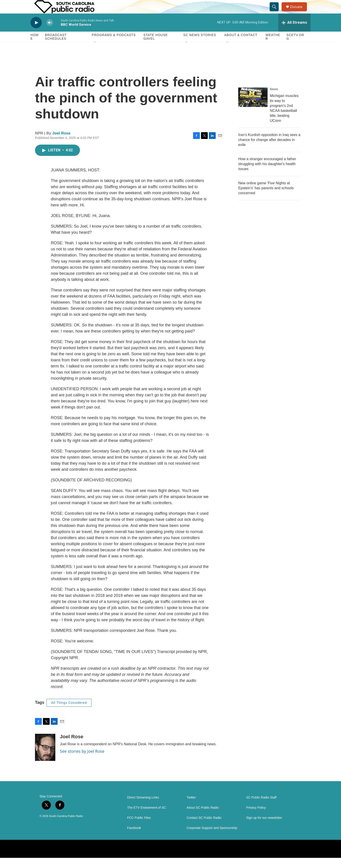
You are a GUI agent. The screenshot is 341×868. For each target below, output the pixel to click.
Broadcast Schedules (56, 47)
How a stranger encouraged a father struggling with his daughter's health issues (267, 174)
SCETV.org (295, 47)
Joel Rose (61, 143)
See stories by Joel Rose (82, 761)
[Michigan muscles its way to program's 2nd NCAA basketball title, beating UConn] (253, 107)
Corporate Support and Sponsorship (212, 838)
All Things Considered (69, 713)
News (274, 99)
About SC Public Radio (203, 818)
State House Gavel (156, 47)
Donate (299, 12)
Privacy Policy (256, 818)
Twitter (191, 808)
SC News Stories (200, 45)
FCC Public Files (139, 828)
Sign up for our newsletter (264, 828)
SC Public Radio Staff (261, 808)
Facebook (134, 838)
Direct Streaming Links (143, 808)
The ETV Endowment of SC (147, 818)
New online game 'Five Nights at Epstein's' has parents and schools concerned (266, 198)
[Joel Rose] (45, 757)
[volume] (50, 33)
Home (35, 47)
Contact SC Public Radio (204, 828)
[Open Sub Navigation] (95, 52)
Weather (273, 47)
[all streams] (294, 33)
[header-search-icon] (276, 12)
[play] (36, 33)
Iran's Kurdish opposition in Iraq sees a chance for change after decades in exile (269, 150)
